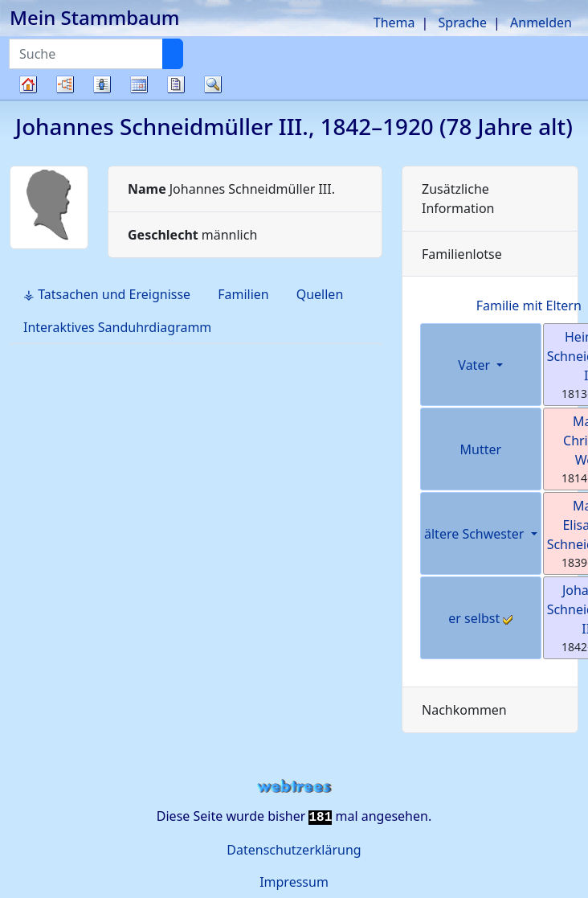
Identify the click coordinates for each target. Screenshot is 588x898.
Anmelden (541, 23)
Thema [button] (394, 23)
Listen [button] (102, 84)
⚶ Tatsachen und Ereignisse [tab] (107, 294)
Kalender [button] (139, 84)
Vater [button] (476, 365)
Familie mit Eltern (529, 305)
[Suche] (173, 54)
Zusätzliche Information (458, 199)
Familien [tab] (243, 294)
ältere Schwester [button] (476, 534)
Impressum (294, 882)
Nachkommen (464, 710)
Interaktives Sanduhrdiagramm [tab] (117, 327)
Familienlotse (462, 254)
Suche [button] (213, 84)
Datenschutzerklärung (294, 850)
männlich (192, 235)
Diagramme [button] (65, 84)
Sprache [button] (463, 23)
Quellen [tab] (320, 294)
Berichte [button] (176, 84)
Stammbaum (28, 99)
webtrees (294, 787)
